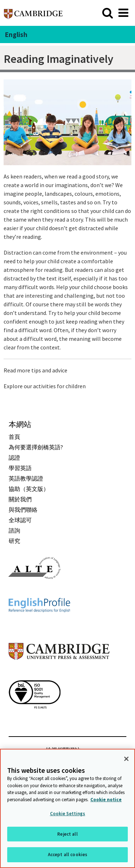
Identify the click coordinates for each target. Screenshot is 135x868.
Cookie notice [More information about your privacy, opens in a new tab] (106, 800)
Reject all (67, 834)
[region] (67, 808)
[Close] (126, 759)
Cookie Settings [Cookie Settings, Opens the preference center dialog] (68, 814)
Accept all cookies (67, 855)
